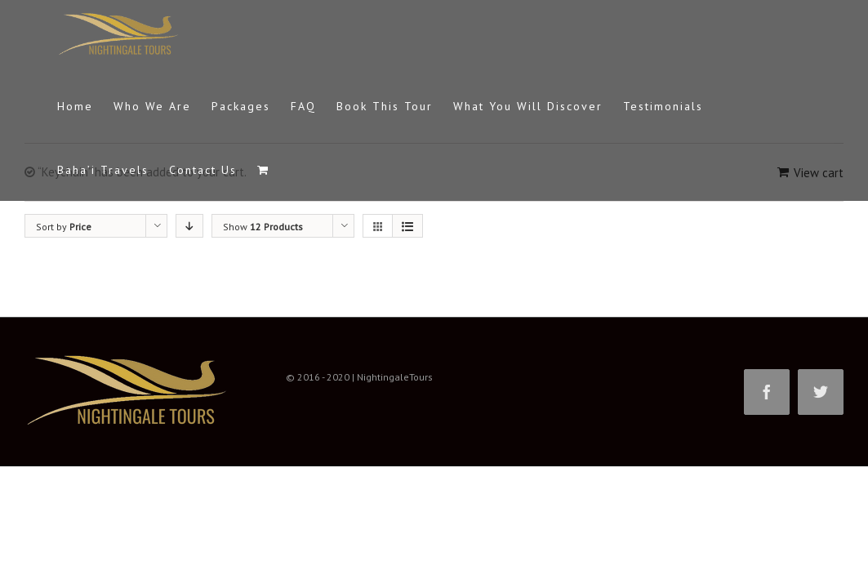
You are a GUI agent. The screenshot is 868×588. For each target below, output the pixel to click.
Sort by (64, 227)
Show (263, 227)
